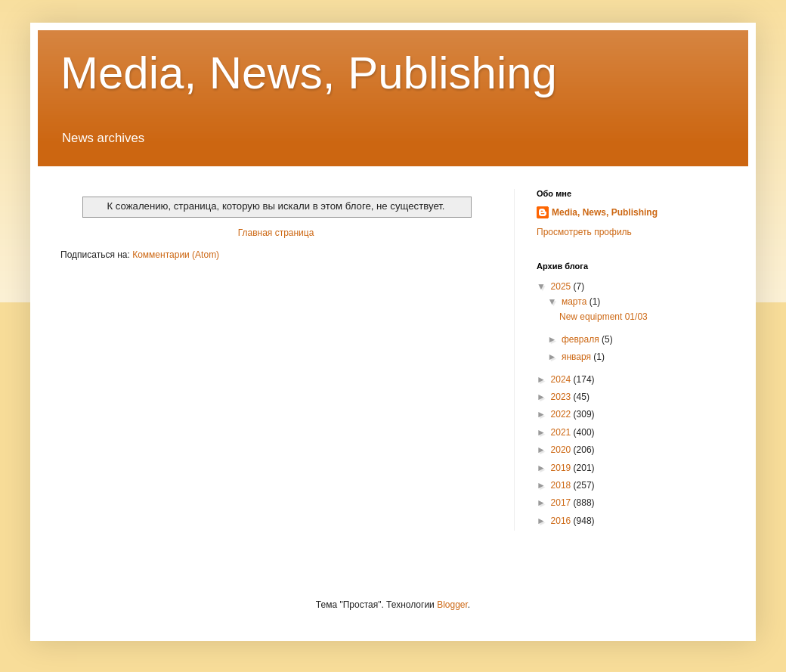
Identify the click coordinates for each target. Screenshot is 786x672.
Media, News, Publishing (309, 73)
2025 (562, 286)
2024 (562, 379)
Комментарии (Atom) (176, 255)
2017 (562, 503)
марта (576, 302)
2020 (562, 450)
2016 (562, 521)
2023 (562, 397)
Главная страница (276, 233)
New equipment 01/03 (603, 317)
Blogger (452, 605)
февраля (582, 339)
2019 (562, 468)
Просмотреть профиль (584, 232)
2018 (562, 485)
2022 (562, 414)
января (577, 357)
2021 (562, 432)
